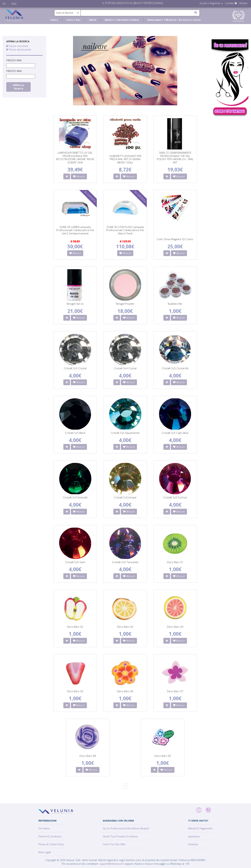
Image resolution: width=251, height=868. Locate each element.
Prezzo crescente (17, 46)
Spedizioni (194, 836)
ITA (4, 4)
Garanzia (193, 844)
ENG (14, 4)
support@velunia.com (112, 864)
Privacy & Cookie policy (51, 844)
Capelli (54, 20)
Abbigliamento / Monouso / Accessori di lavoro (174, 20)
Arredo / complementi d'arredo (122, 20)
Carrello (231, 3)
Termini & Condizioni (50, 836)
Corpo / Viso (73, 20)
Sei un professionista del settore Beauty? (126, 828)
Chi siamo (44, 828)
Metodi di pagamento (200, 828)
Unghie (93, 20)
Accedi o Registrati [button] (211, 3)
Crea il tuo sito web (114, 844)
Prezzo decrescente (19, 50)
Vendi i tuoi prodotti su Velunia (120, 836)
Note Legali (45, 852)
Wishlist (243, 3)
